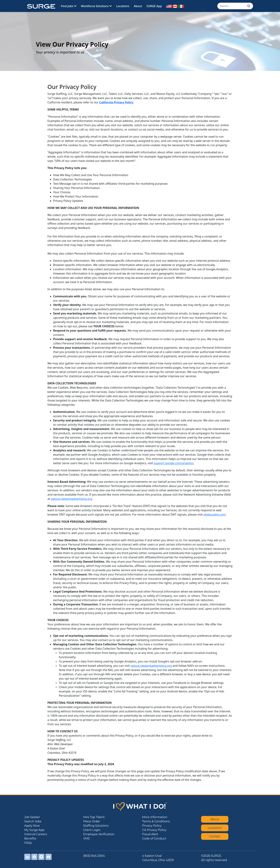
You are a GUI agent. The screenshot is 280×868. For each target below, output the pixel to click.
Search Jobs (33, 821)
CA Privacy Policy (154, 830)
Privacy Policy (152, 826)
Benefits (30, 838)
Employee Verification (99, 834)
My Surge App (34, 830)
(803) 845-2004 (94, 856)
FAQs (28, 843)
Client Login (92, 830)
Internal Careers (36, 834)
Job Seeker (32, 817)
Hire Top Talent (94, 817)
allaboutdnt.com (215, 514)
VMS (86, 838)
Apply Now (32, 826)
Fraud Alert (150, 834)
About (138, 6)
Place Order (92, 821)
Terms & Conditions (156, 821)
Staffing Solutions (96, 826)
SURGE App (154, 6)
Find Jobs (69, 6)
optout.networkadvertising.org (72, 499)
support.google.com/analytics (174, 463)
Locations (123, 6)
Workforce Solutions (96, 6)
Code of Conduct (154, 838)
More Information (155, 817)
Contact (215, 836)
